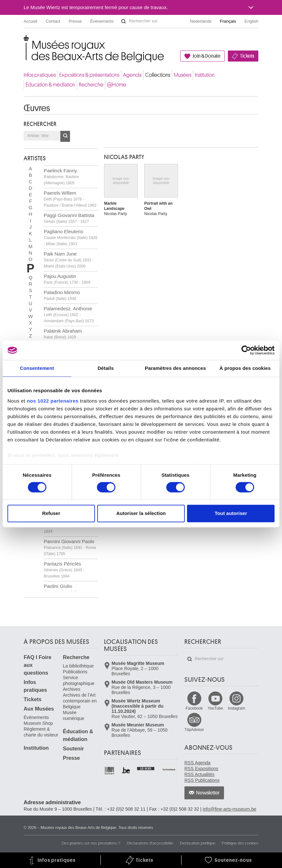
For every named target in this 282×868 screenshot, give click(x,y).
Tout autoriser (231, 514)
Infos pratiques (40, 75)
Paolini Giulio (60, 589)
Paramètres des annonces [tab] (175, 368)
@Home (117, 85)
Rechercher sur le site (123, 21)
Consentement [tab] (37, 368)
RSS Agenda (197, 763)
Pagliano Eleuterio (70, 237)
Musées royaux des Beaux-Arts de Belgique (24, 42)
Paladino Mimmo (62, 295)
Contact (53, 21)
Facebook (194, 708)
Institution (205, 75)
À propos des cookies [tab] (245, 368)
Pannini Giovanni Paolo (70, 547)
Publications (75, 672)
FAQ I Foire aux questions (37, 665)
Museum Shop (38, 723)
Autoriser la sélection (141, 514)
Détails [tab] (106, 368)
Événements (102, 21)
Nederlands (201, 21)
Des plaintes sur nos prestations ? (91, 843)
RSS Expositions (201, 769)
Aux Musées (39, 709)
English (251, 21)
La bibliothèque (78, 666)
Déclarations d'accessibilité (150, 843)
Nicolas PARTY (124, 157)
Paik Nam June (69, 260)
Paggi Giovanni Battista (69, 218)
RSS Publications (202, 780)
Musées (182, 75)
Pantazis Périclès (64, 570)
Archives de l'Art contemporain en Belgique (80, 701)
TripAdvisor (194, 730)
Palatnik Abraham (63, 334)
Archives (72, 689)
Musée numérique (74, 715)
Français (228, 21)
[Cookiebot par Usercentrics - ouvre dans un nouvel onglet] (246, 350)
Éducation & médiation (50, 85)
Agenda (132, 75)
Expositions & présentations (89, 75)
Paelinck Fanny (61, 177)
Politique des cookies (240, 843)
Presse (75, 21)
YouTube (215, 708)
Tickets (247, 56)
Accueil (30, 21)
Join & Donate (206, 56)
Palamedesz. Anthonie (69, 314)
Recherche (91, 85)
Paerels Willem (70, 199)
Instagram (236, 708)
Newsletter (208, 793)
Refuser (51, 514)
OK (65, 136)
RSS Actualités (200, 774)
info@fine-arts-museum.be (229, 809)
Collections (158, 75)
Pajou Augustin (67, 279)
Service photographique (79, 680)
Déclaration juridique (198, 843)
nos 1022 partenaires (53, 401)
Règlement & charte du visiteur (41, 732)
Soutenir (73, 749)
